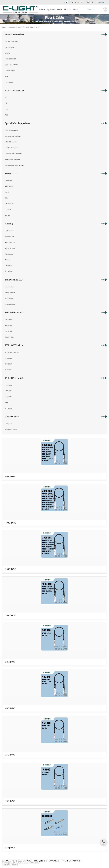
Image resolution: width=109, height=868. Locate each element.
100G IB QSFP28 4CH (71, 861)
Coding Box (8, 424)
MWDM (7, 215)
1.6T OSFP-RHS (9, 861)
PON (6, 76)
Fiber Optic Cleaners (11, 430)
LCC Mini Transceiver (11, 148)
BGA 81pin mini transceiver (13, 136)
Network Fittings (10, 304)
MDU (7, 403)
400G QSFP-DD (40, 861)
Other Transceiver (10, 82)
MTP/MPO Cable (10, 248)
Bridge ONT (9, 397)
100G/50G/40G (9, 47)
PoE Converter (9, 298)
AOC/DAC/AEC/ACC (26, 27)
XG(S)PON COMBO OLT (13, 352)
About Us (67, 10)
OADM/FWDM (10, 204)
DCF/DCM (8, 210)
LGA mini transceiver (11, 142)
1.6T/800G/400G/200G (12, 41)
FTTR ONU (8, 385)
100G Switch (9, 320)
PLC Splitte (8, 370)
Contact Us (90, 2)
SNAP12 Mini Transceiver (13, 159)
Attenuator (8, 260)
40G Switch (8, 325)
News (75, 10)
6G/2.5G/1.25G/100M (11, 65)
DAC (38, 27)
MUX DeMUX (9, 186)
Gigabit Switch (9, 337)
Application (51, 10)
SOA (6, 198)
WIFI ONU (8, 391)
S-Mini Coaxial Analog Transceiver (15, 165)
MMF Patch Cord (10, 242)
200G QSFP (54, 861)
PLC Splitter (9, 271)
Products (42, 10)
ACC (6, 109)
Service (60, 10)
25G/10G (8, 53)
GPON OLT (8, 358)
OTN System (9, 181)
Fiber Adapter (9, 254)
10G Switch (8, 331)
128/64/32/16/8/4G (10, 59)
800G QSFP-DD (25, 861)
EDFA (7, 192)
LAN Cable (8, 266)
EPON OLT (8, 364)
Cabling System (10, 231)
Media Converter (10, 293)
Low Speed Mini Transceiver (13, 154)
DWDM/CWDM (10, 71)
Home (4, 27)
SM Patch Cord (9, 237)
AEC (6, 115)
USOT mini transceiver (12, 130)
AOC (6, 98)
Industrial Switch (10, 287)
